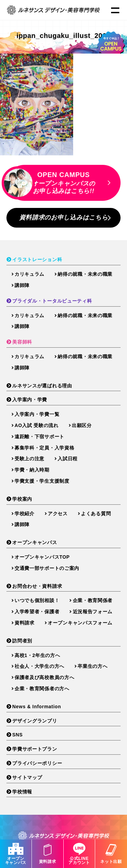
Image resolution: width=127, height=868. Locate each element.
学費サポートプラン (35, 749)
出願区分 (82, 425)
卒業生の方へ (92, 666)
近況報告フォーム (93, 612)
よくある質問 (96, 514)
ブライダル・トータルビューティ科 (52, 301)
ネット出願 (111, 854)
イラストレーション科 (37, 259)
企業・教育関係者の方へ (42, 689)
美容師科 (22, 342)
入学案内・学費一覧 (37, 414)
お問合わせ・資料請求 (37, 586)
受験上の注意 (29, 459)
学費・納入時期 (32, 470)
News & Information (37, 707)
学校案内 (22, 499)
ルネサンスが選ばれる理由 (42, 386)
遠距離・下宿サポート (39, 437)
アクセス (58, 514)
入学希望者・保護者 (37, 612)
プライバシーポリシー (37, 763)
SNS (17, 735)
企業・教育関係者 (93, 600)
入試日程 (68, 459)
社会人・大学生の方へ (39, 666)
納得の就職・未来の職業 (85, 274)
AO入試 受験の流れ (37, 425)
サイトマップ (27, 777)
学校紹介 (25, 514)
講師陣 (22, 285)
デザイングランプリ (35, 721)
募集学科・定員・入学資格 (44, 448)
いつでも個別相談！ (37, 600)
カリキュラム (29, 274)
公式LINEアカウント (79, 854)
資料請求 (48, 854)
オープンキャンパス (16, 854)
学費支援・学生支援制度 (42, 481)
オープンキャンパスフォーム (80, 623)
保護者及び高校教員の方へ (44, 677)
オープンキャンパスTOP (42, 557)
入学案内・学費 (30, 400)
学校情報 (22, 792)
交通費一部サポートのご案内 (47, 568)
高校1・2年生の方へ (37, 655)
